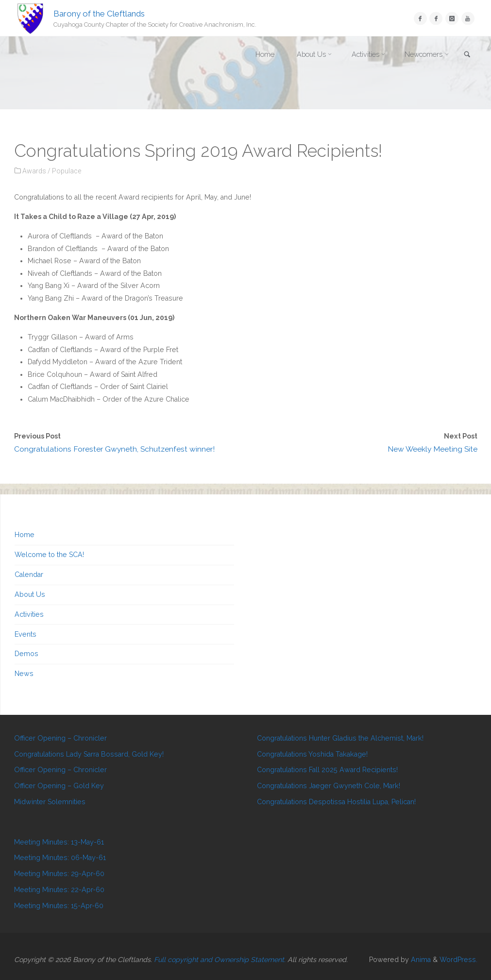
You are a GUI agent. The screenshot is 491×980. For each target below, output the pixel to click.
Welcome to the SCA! (49, 555)
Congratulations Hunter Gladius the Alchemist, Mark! (340, 738)
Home (25, 535)
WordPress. (458, 960)
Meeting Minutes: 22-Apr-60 (59, 890)
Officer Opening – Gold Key (59, 786)
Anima (420, 960)
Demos (26, 654)
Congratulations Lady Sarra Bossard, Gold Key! (89, 754)
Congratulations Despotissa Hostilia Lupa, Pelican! (336, 802)
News (24, 674)
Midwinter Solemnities (50, 802)
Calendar (29, 574)
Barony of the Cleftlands (99, 13)
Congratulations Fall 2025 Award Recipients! (327, 770)
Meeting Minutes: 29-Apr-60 (59, 874)
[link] (467, 55)
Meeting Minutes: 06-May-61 (60, 858)
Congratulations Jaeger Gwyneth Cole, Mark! (329, 786)
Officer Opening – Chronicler (60, 738)
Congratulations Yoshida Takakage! (312, 754)
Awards (34, 171)
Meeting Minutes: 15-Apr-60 (59, 906)
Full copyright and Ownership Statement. (220, 960)
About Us (30, 594)
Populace (67, 171)
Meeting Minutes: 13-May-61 (59, 842)
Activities (29, 614)
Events (25, 634)
